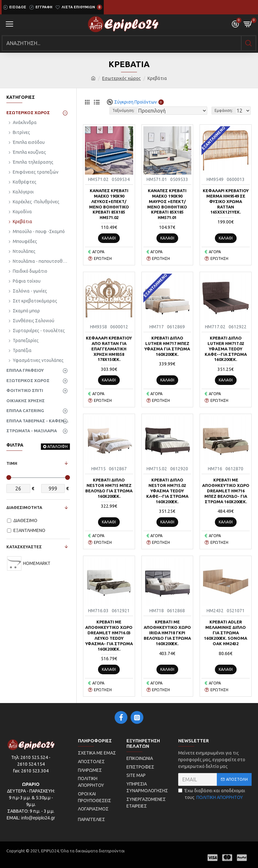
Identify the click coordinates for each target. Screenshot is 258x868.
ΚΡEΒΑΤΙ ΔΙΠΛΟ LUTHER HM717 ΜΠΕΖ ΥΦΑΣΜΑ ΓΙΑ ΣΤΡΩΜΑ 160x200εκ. (167, 346)
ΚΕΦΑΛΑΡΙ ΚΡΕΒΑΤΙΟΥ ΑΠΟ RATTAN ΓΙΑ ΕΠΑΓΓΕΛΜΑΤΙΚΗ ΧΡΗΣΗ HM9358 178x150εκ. (109, 349)
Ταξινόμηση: (123, 110)
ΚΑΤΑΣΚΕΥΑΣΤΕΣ (24, 547)
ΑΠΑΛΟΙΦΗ (57, 446)
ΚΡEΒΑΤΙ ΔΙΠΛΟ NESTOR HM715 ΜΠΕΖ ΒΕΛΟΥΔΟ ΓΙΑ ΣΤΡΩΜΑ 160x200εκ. (109, 488)
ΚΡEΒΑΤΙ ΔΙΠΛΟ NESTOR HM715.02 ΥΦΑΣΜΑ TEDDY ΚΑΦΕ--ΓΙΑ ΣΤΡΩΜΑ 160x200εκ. (167, 491)
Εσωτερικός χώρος (121, 78)
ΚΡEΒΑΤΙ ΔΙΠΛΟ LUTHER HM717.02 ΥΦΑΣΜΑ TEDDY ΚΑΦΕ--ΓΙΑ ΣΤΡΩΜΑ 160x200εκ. (226, 349)
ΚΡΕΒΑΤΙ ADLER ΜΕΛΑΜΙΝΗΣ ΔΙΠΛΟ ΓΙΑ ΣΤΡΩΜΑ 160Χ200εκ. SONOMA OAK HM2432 (226, 633)
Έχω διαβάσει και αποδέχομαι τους (212, 794)
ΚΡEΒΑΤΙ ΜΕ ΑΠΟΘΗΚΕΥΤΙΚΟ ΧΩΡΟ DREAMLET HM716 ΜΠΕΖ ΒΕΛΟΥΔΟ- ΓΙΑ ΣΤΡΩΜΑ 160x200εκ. (226, 491)
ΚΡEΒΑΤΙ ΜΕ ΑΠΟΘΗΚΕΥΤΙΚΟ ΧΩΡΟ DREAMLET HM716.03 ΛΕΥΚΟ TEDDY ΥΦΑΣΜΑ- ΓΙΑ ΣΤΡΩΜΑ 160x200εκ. (109, 635)
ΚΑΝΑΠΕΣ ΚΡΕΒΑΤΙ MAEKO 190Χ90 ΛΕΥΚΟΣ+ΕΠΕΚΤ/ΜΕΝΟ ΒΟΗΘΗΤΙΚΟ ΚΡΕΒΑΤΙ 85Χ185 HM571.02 (109, 204)
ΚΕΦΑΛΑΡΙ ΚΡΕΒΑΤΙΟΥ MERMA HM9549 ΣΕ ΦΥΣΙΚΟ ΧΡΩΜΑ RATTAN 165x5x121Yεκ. (226, 201)
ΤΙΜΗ (12, 463)
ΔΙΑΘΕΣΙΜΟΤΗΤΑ (24, 507)
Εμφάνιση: (224, 110)
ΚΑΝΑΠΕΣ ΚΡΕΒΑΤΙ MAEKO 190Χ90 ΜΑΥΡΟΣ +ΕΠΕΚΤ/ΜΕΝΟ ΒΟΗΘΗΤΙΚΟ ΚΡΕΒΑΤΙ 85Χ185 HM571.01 (167, 204)
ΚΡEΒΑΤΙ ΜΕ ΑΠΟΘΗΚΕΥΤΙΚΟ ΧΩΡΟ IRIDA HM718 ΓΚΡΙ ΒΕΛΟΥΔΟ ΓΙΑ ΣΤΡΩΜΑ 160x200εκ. (167, 633)
